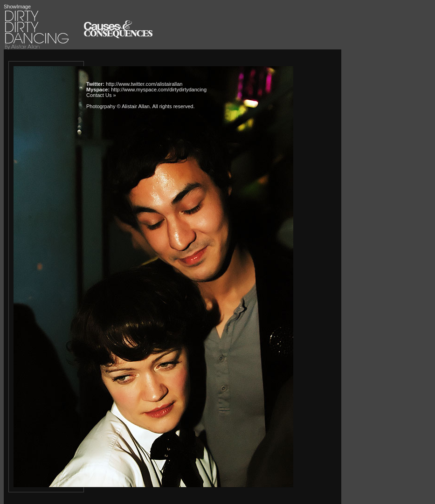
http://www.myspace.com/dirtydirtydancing (159, 90)
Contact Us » (101, 95)
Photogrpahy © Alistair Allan (118, 106)
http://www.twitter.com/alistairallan (144, 84)
